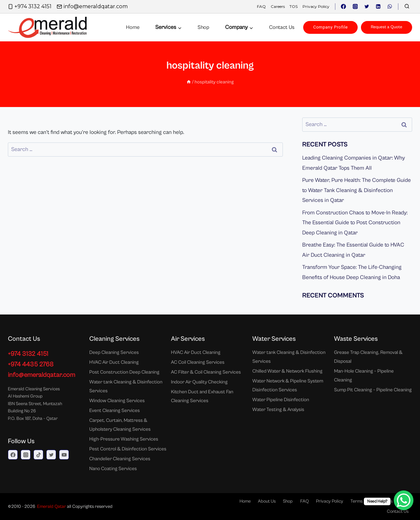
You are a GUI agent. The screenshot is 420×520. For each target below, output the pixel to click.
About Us (267, 501)
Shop (203, 27)
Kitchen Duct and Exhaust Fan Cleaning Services (202, 396)
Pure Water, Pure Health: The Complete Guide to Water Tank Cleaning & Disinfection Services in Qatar (357, 190)
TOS (294, 6)
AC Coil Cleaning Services (198, 362)
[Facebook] (344, 7)
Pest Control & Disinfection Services (128, 449)
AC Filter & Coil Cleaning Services (206, 372)
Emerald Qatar (52, 507)
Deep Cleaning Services (114, 352)
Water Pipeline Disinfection (281, 400)
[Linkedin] (378, 7)
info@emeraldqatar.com (42, 375)
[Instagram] (355, 7)
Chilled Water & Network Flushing (287, 371)
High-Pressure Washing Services (124, 439)
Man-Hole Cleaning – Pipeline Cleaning (364, 376)
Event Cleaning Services (115, 411)
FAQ (261, 6)
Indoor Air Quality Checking (199, 382)
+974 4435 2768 (31, 365)
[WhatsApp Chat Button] (404, 500)
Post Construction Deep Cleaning (124, 372)
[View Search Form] (407, 7)
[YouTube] (64, 455)
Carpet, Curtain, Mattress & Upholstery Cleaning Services (120, 425)
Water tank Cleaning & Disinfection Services (126, 386)
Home (133, 27)
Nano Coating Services (113, 469)
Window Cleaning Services (117, 401)
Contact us (282, 27)
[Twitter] (367, 7)
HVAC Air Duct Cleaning (114, 362)
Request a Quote (387, 27)
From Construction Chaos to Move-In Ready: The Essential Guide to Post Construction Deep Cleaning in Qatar (355, 223)
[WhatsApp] (390, 7)
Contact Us (398, 511)
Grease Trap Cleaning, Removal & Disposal (368, 357)
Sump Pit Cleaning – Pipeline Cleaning (373, 390)
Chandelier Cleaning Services (120, 459)
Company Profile (330, 27)
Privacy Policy (316, 6)
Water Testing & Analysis (278, 410)
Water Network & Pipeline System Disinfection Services (288, 385)
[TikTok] (38, 455)
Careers (278, 6)
